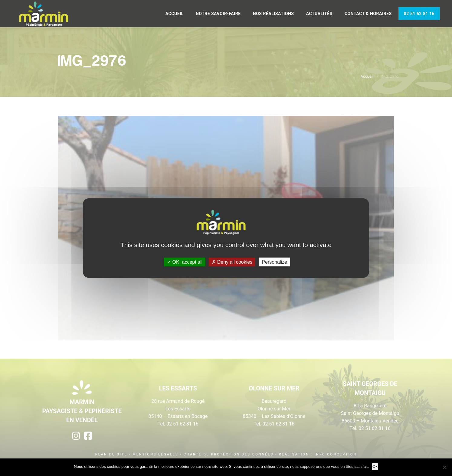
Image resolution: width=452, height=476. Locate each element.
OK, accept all (185, 262)
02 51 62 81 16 (419, 14)
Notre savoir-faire (218, 14)
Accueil (175, 14)
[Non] (444, 467)
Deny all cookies (232, 262)
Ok (375, 466)
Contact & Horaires (368, 14)
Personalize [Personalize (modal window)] (274, 262)
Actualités (319, 14)
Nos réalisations (273, 14)
